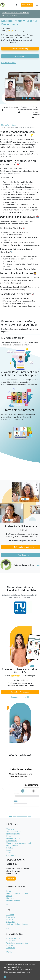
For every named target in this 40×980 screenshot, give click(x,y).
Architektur (11, 948)
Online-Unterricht (13, 838)
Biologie (10, 919)
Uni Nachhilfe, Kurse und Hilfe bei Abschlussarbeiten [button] (16, 14)
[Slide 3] (18, 816)
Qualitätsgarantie (13, 834)
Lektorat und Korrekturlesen (18, 893)
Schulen (10, 848)
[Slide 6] (30, 816)
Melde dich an (27, 5)
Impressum (11, 855)
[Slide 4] (22, 816)
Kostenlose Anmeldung (20, 49)
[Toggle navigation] (37, 5)
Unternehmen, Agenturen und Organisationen (19, 844)
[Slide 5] (26, 816)
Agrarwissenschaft (14, 938)
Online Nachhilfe (13, 900)
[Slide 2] (14, 816)
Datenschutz (11, 850)
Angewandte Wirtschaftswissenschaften (17, 942)
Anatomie (10, 915)
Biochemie (11, 917)
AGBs (9, 853)
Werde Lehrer (20, 56)
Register (11, 878)
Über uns (10, 829)
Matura (9, 896)
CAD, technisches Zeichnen (17, 924)
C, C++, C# (10, 922)
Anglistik (10, 945)
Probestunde (12, 841)
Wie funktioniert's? (9, 63)
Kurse (9, 836)
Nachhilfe (10, 898)
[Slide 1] (10, 816)
